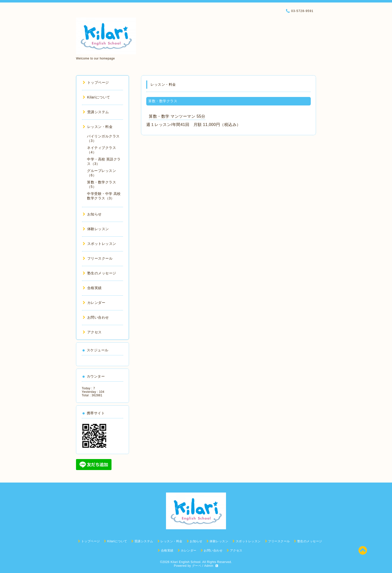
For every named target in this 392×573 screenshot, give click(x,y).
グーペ (197, 566)
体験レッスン (96, 229)
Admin (209, 566)
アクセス (92, 332)
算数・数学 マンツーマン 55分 (177, 116)
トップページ (96, 82)
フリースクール (98, 258)
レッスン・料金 (98, 127)
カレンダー (94, 303)
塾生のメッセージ (99, 273)
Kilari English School (185, 562)
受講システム (96, 112)
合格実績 (92, 288)
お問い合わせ (96, 317)
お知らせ (92, 214)
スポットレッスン (99, 244)
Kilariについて (96, 97)
